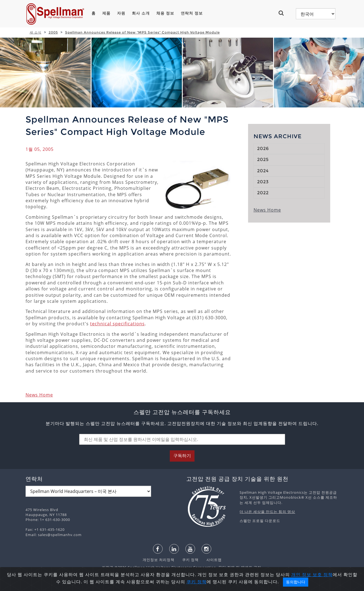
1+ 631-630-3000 (55, 520)
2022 (263, 193)
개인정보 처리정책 (159, 560)
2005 (53, 32)
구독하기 (182, 456)
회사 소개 (141, 13)
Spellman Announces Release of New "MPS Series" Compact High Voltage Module (142, 32)
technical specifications (117, 324)
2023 (263, 182)
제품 (106, 13)
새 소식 (36, 32)
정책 (328, 575)
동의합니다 (296, 582)
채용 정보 (165, 13)
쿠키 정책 (188, 560)
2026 (263, 149)
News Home (39, 395)
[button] (283, 13)
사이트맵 (211, 560)
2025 (263, 159)
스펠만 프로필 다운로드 (260, 521)
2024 (263, 171)
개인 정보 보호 (307, 575)
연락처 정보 (192, 13)
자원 (121, 13)
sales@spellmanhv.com (60, 535)
